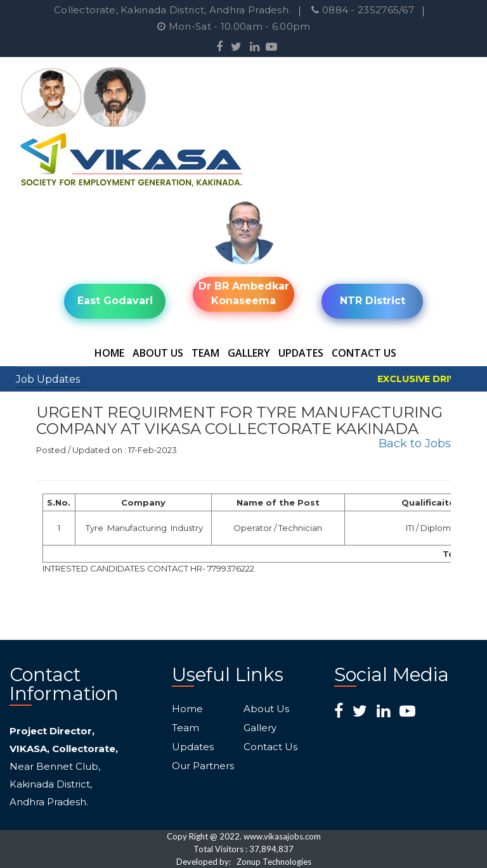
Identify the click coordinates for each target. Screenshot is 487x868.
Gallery (249, 353)
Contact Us (364, 353)
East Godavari (115, 301)
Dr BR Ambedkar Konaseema (244, 293)
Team (205, 353)
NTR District (373, 301)
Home (109, 353)
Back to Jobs (415, 444)
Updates (301, 353)
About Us (158, 353)
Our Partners (203, 766)
